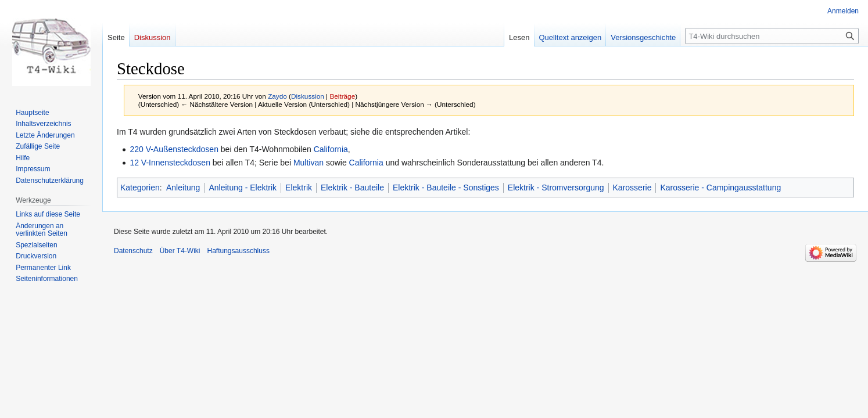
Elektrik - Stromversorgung (556, 188)
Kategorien (140, 188)
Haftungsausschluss (238, 251)
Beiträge (342, 96)
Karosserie (632, 188)
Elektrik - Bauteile (352, 188)
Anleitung (183, 188)
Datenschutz (133, 251)
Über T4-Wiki (180, 251)
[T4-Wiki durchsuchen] (772, 36)
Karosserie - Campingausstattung (720, 188)
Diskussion (308, 96)
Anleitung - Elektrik (243, 188)
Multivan (309, 163)
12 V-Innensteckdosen (170, 163)
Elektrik (299, 188)
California (331, 149)
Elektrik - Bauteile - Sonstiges (446, 188)
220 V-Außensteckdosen (174, 149)
